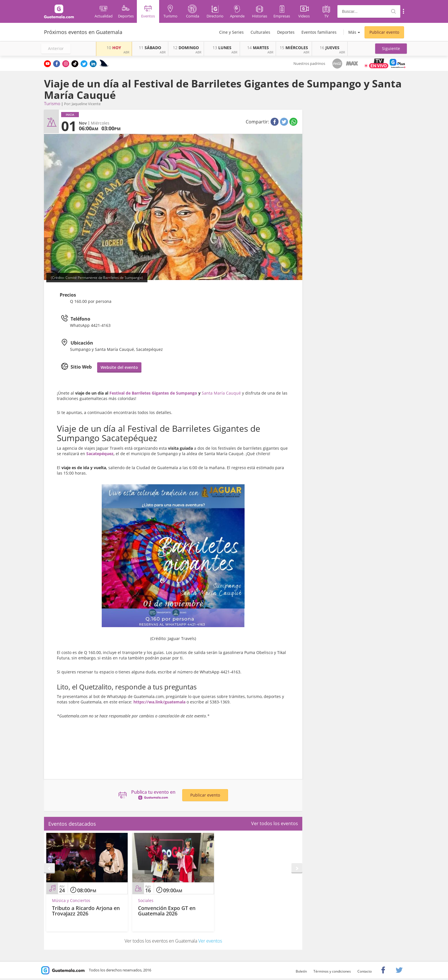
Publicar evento (384, 32)
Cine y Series (231, 32)
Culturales (260, 32)
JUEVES (330, 48)
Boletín (301, 971)
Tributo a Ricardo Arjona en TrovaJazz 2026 (86, 911)
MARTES (258, 48)
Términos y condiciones (332, 971)
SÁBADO (150, 48)
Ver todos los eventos (275, 823)
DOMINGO (186, 48)
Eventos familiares (319, 32)
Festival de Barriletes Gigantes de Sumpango (153, 393)
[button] (391, 49)
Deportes (286, 32)
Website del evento (119, 367)
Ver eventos (210, 941)
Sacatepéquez (100, 454)
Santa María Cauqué (221, 393)
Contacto (365, 971)
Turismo (52, 103)
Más (352, 32)
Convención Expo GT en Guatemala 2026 (167, 911)
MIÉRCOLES (294, 48)
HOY (114, 48)
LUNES (222, 48)
